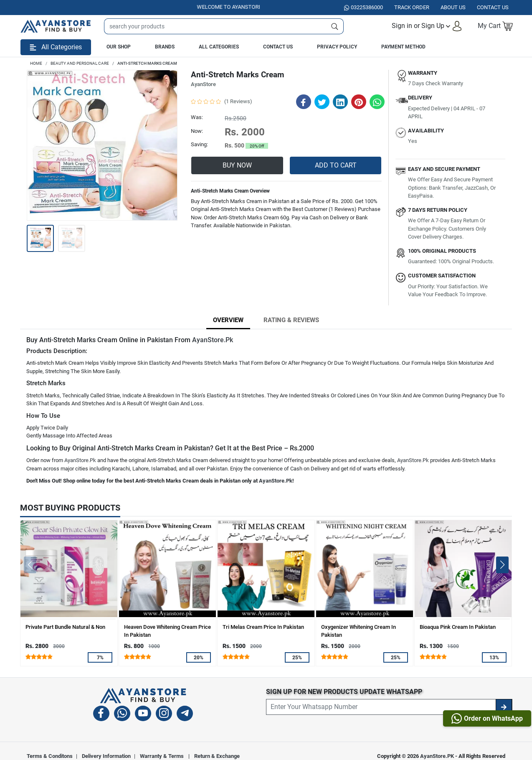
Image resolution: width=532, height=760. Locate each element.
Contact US (493, 7)
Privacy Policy (337, 47)
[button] (427, 26)
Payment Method (403, 47)
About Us (453, 7)
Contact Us (278, 47)
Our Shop (119, 47)
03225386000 (364, 7)
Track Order (412, 7)
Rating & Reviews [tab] (291, 320)
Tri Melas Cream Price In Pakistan (263, 627)
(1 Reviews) (238, 101)
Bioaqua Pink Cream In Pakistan (458, 627)
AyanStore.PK (437, 756)
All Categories (219, 47)
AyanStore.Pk (213, 340)
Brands (165, 47)
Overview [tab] (228, 320)
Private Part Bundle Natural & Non (65, 627)
